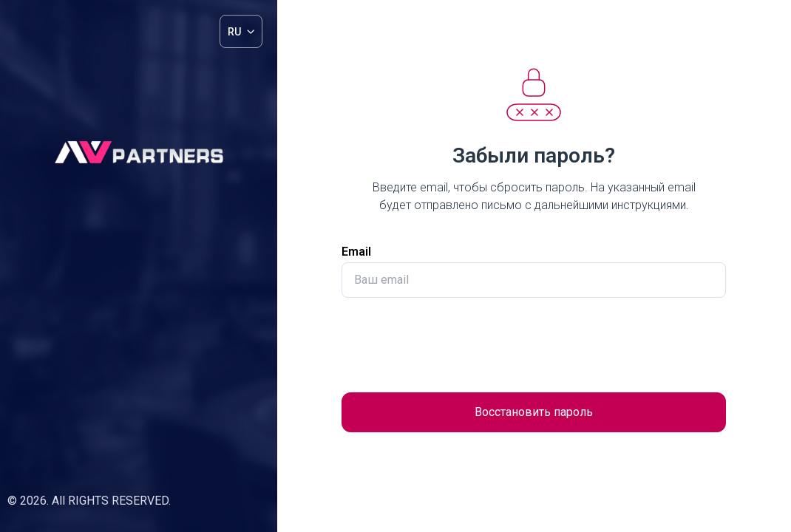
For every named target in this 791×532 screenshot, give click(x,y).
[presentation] (534, 345)
